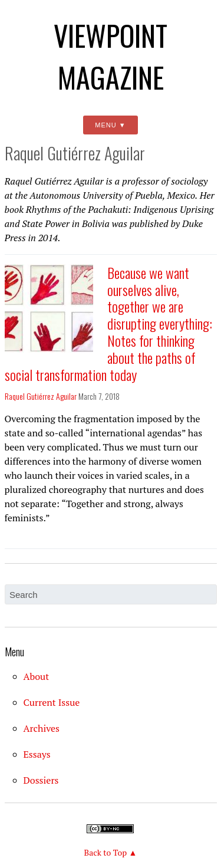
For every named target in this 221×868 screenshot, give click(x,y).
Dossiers (41, 780)
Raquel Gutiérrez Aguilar (41, 396)
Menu (105, 125)
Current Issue (52, 702)
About (37, 676)
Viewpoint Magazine (111, 56)
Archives (42, 728)
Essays (37, 754)
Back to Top (106, 852)
